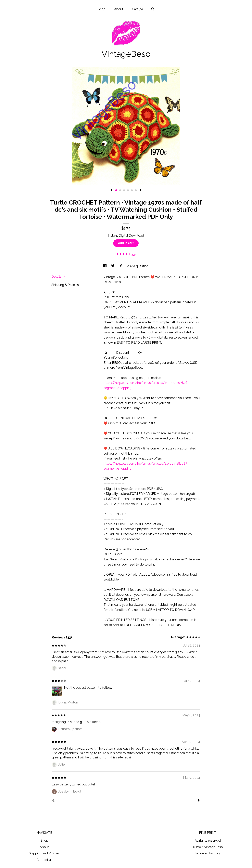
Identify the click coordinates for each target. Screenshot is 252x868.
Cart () (137, 9)
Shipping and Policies (44, 853)
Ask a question (138, 266)
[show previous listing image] (111, 190)
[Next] (199, 801)
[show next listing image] (141, 190)
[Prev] (53, 801)
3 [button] (124, 190)
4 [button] (128, 190)
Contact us (44, 860)
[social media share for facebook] (105, 266)
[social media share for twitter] (113, 266)
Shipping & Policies (65, 285)
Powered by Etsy (208, 853)
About (119, 9)
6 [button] (136, 190)
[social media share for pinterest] (121, 266)
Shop (102, 9)
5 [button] (132, 190)
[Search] (153, 10)
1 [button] (116, 190)
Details (58, 277)
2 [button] (120, 190)
